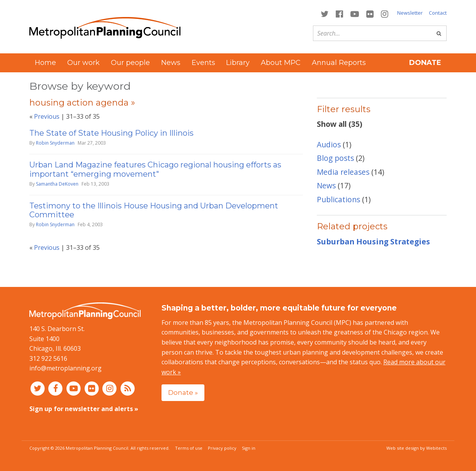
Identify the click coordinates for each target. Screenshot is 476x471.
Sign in (249, 448)
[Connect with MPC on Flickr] (370, 13)
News (171, 63)
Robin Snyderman (55, 143)
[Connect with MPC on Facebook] (339, 13)
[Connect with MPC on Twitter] (324, 13)
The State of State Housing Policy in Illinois (111, 133)
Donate (425, 63)
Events (203, 63)
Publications (338, 199)
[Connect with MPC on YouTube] (354, 13)
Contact (438, 13)
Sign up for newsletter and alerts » (84, 409)
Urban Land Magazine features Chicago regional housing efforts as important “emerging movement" (155, 169)
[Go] (439, 33)
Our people (130, 63)
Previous (47, 116)
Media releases (343, 172)
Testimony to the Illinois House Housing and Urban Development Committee (154, 210)
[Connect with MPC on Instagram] (385, 13)
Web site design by (416, 448)
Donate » (183, 392)
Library (238, 63)
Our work (83, 63)
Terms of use (189, 448)
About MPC (281, 63)
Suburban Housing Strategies (373, 241)
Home (45, 63)
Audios (329, 144)
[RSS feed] (128, 388)
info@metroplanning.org (65, 368)
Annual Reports (339, 63)
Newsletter (410, 13)
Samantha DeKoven (57, 184)
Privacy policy (222, 448)
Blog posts (335, 158)
